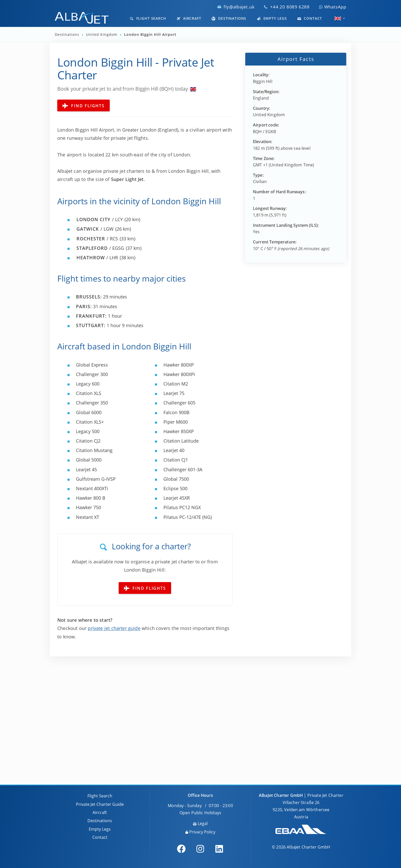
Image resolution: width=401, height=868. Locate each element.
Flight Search (148, 18)
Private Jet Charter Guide (100, 804)
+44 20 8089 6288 (290, 7)
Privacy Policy (200, 832)
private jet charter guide (114, 628)
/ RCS (97, 239)
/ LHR (97, 258)
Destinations (229, 18)
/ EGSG (100, 248)
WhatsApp (332, 7)
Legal (200, 823)
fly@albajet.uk (239, 7)
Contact (310, 18)
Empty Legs (272, 18)
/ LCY (100, 219)
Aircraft (189, 18)
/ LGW (95, 229)
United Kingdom (102, 35)
